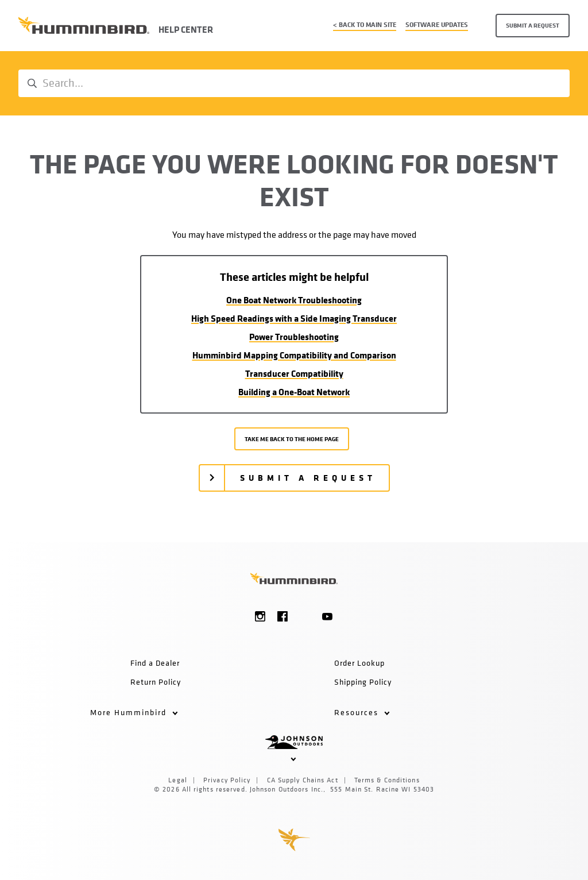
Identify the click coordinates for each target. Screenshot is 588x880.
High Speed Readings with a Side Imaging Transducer (294, 318)
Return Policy (156, 682)
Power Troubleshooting (294, 337)
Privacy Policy (227, 780)
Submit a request (533, 25)
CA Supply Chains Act (303, 780)
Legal (178, 780)
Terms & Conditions (387, 780)
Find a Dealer (155, 663)
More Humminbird (134, 712)
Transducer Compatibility (294, 373)
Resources (362, 712)
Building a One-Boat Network (294, 392)
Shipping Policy (363, 682)
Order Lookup (359, 663)
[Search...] (294, 83)
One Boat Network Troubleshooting (294, 300)
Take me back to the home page (292, 439)
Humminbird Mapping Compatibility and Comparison (294, 355)
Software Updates (437, 24)
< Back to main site (365, 24)
